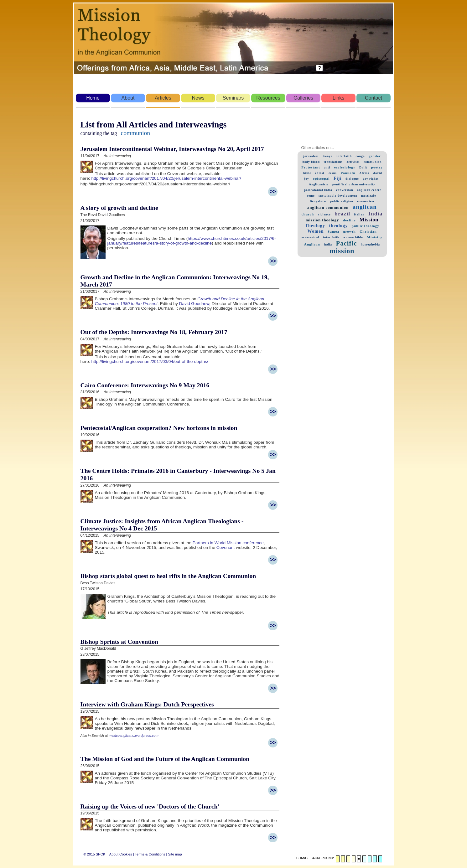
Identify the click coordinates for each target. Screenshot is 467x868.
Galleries (303, 98)
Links (338, 98)
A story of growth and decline (119, 208)
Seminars (233, 98)
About (128, 98)
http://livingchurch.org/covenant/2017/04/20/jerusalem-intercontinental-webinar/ (166, 178)
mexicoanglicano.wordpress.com (134, 736)
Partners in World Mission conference (228, 543)
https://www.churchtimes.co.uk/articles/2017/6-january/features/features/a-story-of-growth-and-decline (192, 241)
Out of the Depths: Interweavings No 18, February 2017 (154, 332)
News (198, 98)
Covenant (226, 548)
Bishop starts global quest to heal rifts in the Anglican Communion (168, 576)
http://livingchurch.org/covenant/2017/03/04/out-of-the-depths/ (150, 362)
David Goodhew (194, 304)
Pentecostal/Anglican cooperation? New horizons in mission (159, 428)
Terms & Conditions (150, 854)
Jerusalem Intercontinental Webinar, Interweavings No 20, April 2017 (172, 149)
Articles (163, 98)
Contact (374, 98)
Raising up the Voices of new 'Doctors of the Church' (150, 806)
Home (93, 98)
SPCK (101, 854)
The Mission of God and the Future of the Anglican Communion (165, 759)
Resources (268, 98)
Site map (175, 854)
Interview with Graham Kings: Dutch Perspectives (147, 704)
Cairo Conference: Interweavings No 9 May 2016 (145, 385)
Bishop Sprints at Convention (119, 642)
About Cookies (121, 854)
